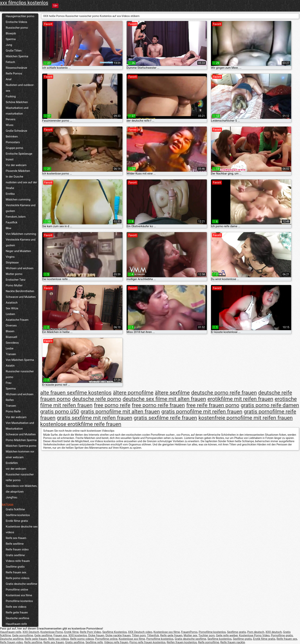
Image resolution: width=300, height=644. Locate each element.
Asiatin (10, 366)
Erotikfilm (12, 463)
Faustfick (12, 222)
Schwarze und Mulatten (21, 297)
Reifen (10, 400)
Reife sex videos (16, 607)
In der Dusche (14, 177)
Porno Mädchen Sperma (21, 440)
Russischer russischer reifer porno (20, 477)
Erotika (10, 194)
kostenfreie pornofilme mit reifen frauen (245, 418)
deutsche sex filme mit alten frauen (164, 399)
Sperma (11, 39)
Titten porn (139, 635)
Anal (9, 79)
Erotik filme (71, 632)
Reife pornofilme (209, 642)
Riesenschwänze (16, 68)
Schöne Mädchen (17, 102)
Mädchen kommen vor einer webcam (20, 454)
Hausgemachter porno (20, 16)
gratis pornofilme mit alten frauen (120, 412)
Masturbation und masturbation (17, 111)
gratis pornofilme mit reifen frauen (202, 412)
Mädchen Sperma (17, 56)
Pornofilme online (17, 590)
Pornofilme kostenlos (19, 601)
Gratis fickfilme (15, 509)
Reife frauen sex (16, 572)
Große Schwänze (16, 131)
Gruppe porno (14, 148)
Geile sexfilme (43, 635)
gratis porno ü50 (60, 412)
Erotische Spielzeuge (19, 154)
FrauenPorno (189, 632)
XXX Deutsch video (140, 632)
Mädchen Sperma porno (21, 446)
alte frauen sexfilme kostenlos (76, 393)
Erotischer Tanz (16, 280)
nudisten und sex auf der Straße (21, 185)
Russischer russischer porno (20, 374)
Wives (10, 125)
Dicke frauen (96, 635)
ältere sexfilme (172, 393)
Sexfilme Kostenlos (115, 632)
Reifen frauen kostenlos (182, 642)
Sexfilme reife (94, 642)
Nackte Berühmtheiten (20, 291)
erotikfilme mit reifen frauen (240, 399)
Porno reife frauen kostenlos (147, 642)
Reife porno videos (18, 578)
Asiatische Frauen (17, 320)
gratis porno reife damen (270, 405)
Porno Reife (13, 411)
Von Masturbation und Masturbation (20, 426)
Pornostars (13, 142)
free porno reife (112, 405)
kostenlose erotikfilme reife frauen (81, 424)
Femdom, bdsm (16, 217)
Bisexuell (11, 337)
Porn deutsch (256, 632)
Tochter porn (207, 635)
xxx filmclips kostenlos (24, 3)
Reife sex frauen (16, 538)
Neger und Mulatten (18, 251)
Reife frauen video (17, 549)
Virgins (10, 257)
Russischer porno (17, 28)
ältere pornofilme (133, 393)
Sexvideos (12, 343)
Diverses (11, 326)
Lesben (10, 314)
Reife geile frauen (17, 612)
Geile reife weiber (227, 635)
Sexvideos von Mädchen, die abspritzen (21, 489)
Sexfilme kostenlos (18, 515)
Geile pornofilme (23, 635)
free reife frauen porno (213, 405)
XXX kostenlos (78, 635)
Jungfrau (11, 497)
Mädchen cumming (18, 200)
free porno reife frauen (158, 405)
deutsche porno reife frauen (224, 393)
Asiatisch (12, 303)
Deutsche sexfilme (18, 618)
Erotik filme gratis (17, 521)
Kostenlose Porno (52, 632)
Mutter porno (14, 274)
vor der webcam (16, 469)
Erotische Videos (16, 22)
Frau (9, 383)
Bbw (9, 228)
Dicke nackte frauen (118, 635)
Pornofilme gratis (282, 635)
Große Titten (14, 51)
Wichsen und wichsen (20, 268)
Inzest (10, 159)
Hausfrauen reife (16, 624)
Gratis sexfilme (15, 555)
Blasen (10, 331)
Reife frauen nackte (233, 642)
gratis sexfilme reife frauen (165, 418)
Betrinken (12, 137)
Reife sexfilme (15, 544)
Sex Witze (12, 308)
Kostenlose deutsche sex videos (22, 529)
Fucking (11, 96)
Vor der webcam (16, 165)
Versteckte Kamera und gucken (21, 208)
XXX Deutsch (31, 632)
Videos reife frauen (18, 561)
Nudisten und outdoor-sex (20, 88)
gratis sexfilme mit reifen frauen (95, 418)
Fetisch (10, 62)
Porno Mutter (14, 285)
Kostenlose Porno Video (254, 635)
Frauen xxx (60, 635)
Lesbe (10, 348)
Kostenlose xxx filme (19, 595)
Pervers (11, 119)
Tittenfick (153, 635)
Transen (11, 354)
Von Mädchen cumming (21, 234)
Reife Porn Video (90, 632)
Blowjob (11, 33)
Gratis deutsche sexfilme (22, 584)
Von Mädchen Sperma (20, 360)
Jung (9, 45)
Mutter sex (190, 635)
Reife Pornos (14, 74)
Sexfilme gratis (15, 567)
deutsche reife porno (97, 399)
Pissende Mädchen (18, 171)
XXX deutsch (274, 632)
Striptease (12, 263)
